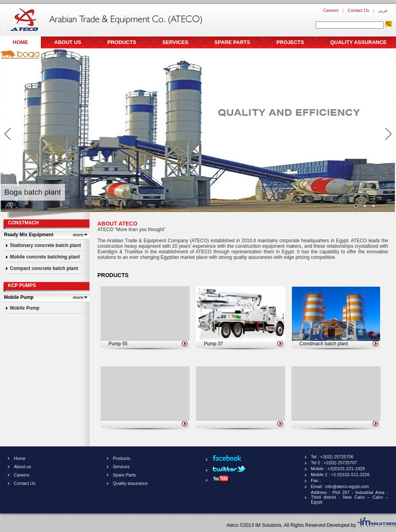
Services (175, 42)
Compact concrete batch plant (44, 268)
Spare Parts (232, 42)
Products (122, 42)
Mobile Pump (25, 308)
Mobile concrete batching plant (45, 257)
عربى (383, 10)
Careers (331, 10)
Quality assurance (358, 42)
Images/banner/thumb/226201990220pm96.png (373, 206)
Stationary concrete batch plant (45, 245)
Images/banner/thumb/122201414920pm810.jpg (356, 206)
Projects (290, 42)
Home (20, 42)
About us (68, 42)
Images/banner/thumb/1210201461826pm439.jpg (365, 206)
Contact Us (358, 10)
